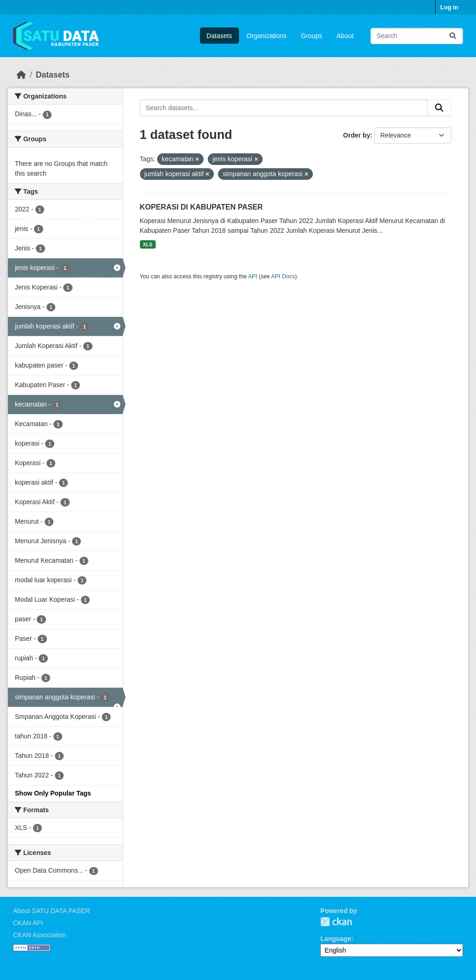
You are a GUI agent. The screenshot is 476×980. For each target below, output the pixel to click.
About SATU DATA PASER (51, 911)
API (253, 276)
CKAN (336, 922)
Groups (311, 36)
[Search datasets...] (417, 36)
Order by (357, 135)
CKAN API (28, 923)
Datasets (219, 36)
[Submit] (453, 36)
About (345, 36)
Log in (449, 7)
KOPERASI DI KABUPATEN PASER (202, 207)
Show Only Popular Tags (53, 793)
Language (336, 939)
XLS (147, 244)
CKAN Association (40, 935)
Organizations (266, 36)
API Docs (283, 276)
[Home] (21, 75)
